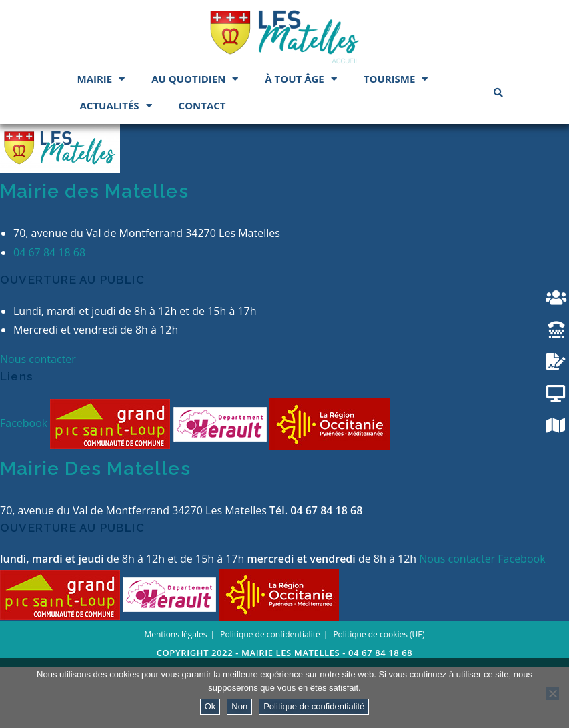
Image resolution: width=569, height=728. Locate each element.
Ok (210, 706)
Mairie (101, 79)
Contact (202, 105)
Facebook (25, 483)
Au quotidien (195, 79)
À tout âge (301, 79)
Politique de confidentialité (314, 706)
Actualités (116, 106)
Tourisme (396, 79)
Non (239, 706)
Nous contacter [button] (38, 420)
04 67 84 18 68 (49, 312)
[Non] (552, 693)
